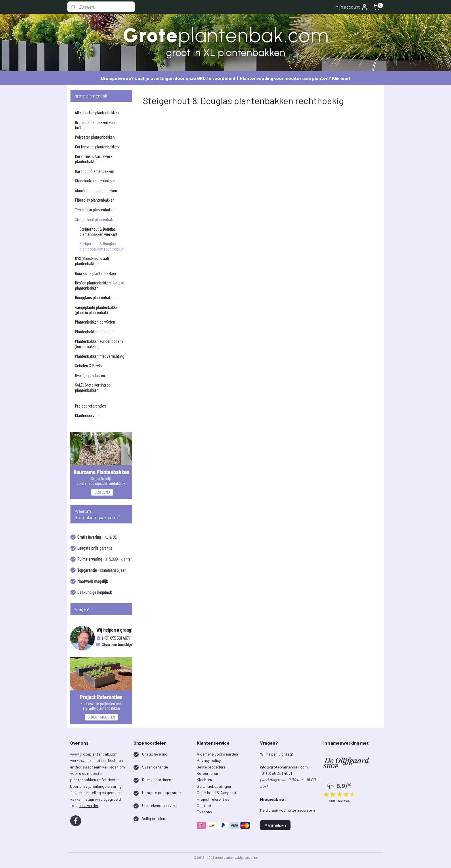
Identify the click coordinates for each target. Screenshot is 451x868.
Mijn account (352, 7)
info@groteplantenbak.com (284, 767)
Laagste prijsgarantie (161, 793)
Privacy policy (209, 760)
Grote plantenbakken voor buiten (96, 125)
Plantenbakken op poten (94, 331)
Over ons (204, 812)
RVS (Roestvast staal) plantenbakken (92, 261)
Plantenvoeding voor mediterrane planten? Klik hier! (295, 78)
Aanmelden (275, 825)
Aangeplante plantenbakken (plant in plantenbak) (97, 310)
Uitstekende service (159, 805)
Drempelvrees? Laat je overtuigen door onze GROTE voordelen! (168, 78)
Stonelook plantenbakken (95, 180)
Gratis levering (155, 754)
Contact (204, 805)
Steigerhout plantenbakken (97, 219)
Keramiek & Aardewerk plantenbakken (94, 159)
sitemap (247, 858)
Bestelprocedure (211, 767)
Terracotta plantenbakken (96, 210)
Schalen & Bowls (88, 365)
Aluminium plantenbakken (96, 190)
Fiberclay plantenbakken (95, 200)
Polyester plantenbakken (95, 137)
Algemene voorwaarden (217, 754)
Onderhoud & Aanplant (217, 793)
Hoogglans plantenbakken (96, 297)
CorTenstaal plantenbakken (97, 147)
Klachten (204, 780)
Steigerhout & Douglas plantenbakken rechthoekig (102, 246)
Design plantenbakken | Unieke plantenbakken (100, 285)
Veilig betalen (154, 818)
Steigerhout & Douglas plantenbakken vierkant (99, 231)
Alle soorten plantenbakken (97, 112)
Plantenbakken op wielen (95, 322)
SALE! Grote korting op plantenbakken (93, 387)
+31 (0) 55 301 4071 (276, 773)
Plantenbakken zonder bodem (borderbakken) (99, 344)
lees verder (89, 805)
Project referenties (91, 406)
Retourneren (207, 773)
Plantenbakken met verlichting (100, 356)
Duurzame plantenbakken (95, 273)
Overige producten (90, 375)
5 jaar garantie (155, 767)
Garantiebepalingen (214, 786)
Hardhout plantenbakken (95, 171)
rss (256, 858)
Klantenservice (87, 415)
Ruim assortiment (157, 780)
